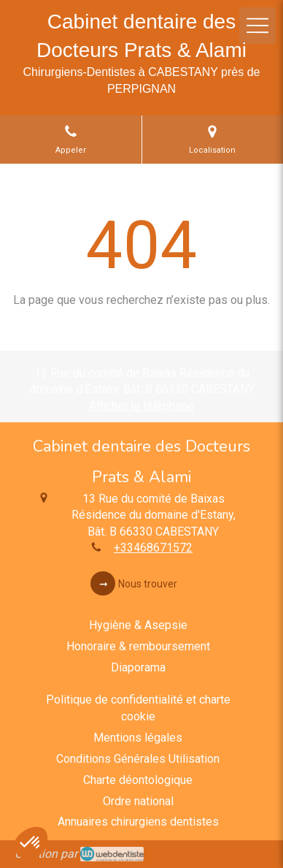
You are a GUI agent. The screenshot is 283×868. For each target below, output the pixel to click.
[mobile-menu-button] (257, 26)
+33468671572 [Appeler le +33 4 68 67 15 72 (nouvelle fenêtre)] (153, 548)
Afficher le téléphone (141, 406)
